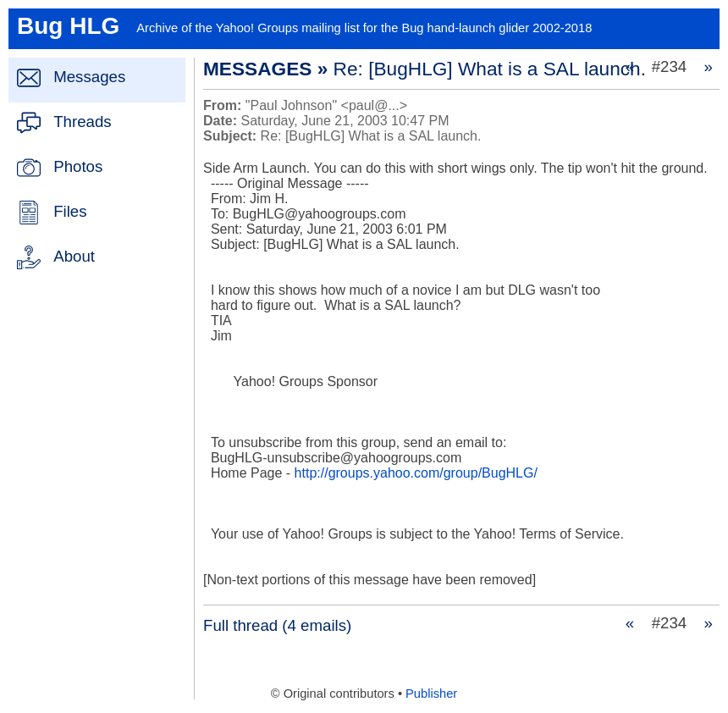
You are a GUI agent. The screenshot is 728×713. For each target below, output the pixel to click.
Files (70, 211)
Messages (89, 77)
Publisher (431, 694)
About (74, 256)
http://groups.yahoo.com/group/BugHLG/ (416, 473)
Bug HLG (68, 26)
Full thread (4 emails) (277, 625)
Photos (78, 166)
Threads (82, 122)
